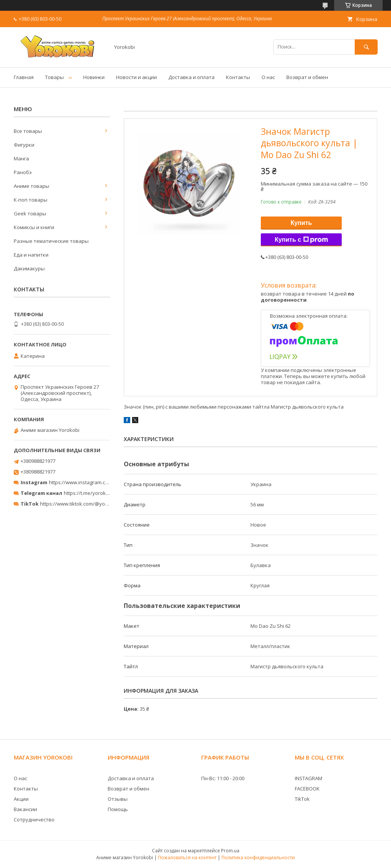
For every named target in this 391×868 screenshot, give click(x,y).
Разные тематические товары (51, 241)
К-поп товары (31, 200)
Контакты (238, 77)
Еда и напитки (31, 255)
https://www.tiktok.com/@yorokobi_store (87, 504)
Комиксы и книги (34, 227)
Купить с (301, 240)
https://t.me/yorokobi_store (96, 493)
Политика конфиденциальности (258, 857)
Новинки (94, 77)
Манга (21, 158)
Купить (301, 223)
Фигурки (24, 145)
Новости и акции (137, 77)
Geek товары (30, 213)
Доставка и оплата (191, 77)
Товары (54, 77)
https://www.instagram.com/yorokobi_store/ (100, 482)
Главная (24, 77)
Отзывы (118, 799)
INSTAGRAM (309, 778)
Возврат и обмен (307, 77)
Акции (21, 799)
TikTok (302, 799)
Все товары (28, 131)
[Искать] (366, 47)
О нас (268, 77)
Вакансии (25, 809)
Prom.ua (230, 851)
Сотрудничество (34, 820)
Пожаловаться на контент (187, 857)
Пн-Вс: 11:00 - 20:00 (223, 778)
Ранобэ (23, 172)
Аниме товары (32, 186)
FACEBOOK (307, 789)
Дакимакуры (29, 268)
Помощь (118, 809)
